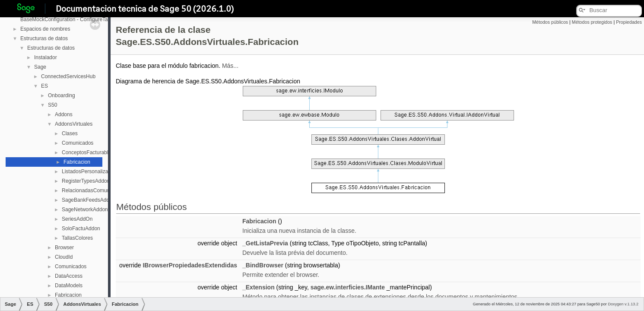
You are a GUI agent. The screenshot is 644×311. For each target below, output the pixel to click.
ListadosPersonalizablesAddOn (98, 171)
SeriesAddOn (77, 219)
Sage (40, 67)
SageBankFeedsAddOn (89, 200)
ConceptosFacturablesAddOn (96, 152)
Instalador (46, 57)
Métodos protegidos (592, 22)
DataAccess (69, 276)
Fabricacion (77, 162)
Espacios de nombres (45, 29)
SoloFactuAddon (81, 228)
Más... (230, 66)
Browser (64, 248)
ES (44, 86)
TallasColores (77, 238)
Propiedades (629, 22)
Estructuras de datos (44, 38)
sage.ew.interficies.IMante (348, 287)
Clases (70, 133)
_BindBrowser (263, 265)
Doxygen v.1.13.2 (623, 304)
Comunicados (78, 143)
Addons (64, 114)
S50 (52, 105)
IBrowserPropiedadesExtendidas (190, 265)
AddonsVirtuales (74, 124)
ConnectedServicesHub (68, 76)
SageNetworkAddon (85, 209)
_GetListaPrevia (265, 243)
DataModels (69, 286)
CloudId (64, 257)
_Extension (259, 287)
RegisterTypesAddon (86, 181)
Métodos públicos (550, 22)
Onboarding (62, 95)
